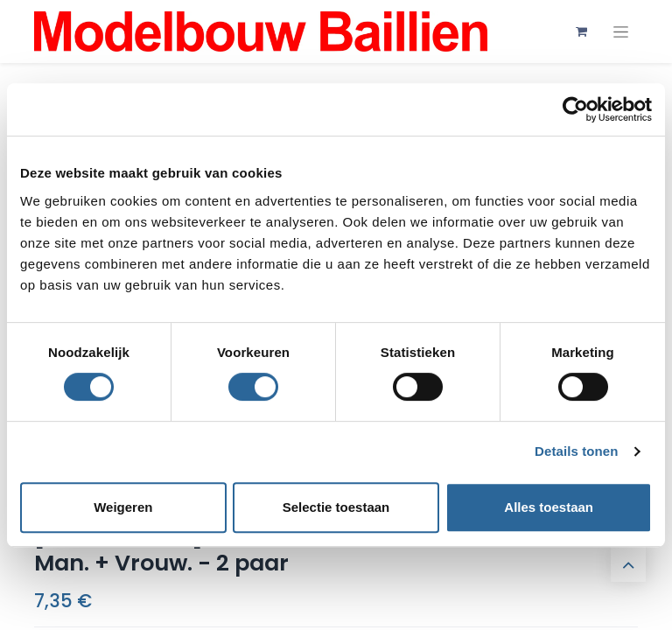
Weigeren (123, 507)
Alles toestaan (549, 507)
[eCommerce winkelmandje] (581, 31)
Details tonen (576, 451)
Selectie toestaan (336, 507)
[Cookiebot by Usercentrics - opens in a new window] (575, 109)
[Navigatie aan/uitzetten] (621, 32)
